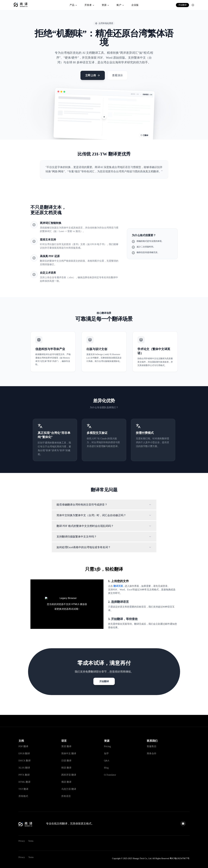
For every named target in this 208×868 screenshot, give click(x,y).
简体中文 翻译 (69, 753)
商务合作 (152, 753)
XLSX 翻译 (24, 768)
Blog (106, 768)
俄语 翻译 (66, 782)
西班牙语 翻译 (69, 775)
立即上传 (93, 75)
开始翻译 (182, 5)
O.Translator (110, 775)
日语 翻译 (66, 761)
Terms (31, 841)
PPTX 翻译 (24, 775)
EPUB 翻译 (24, 753)
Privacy (22, 841)
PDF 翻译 (23, 746)
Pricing (107, 746)
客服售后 (152, 746)
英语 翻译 (66, 746)
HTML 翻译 (25, 782)
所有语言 (66, 796)
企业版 (135, 5)
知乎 (106, 753)
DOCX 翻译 (25, 761)
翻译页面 (118, 586)
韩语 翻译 (66, 768)
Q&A (107, 761)
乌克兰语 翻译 (69, 789)
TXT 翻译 (24, 789)
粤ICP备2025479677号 (180, 858)
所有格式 (23, 796)
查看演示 (117, 75)
